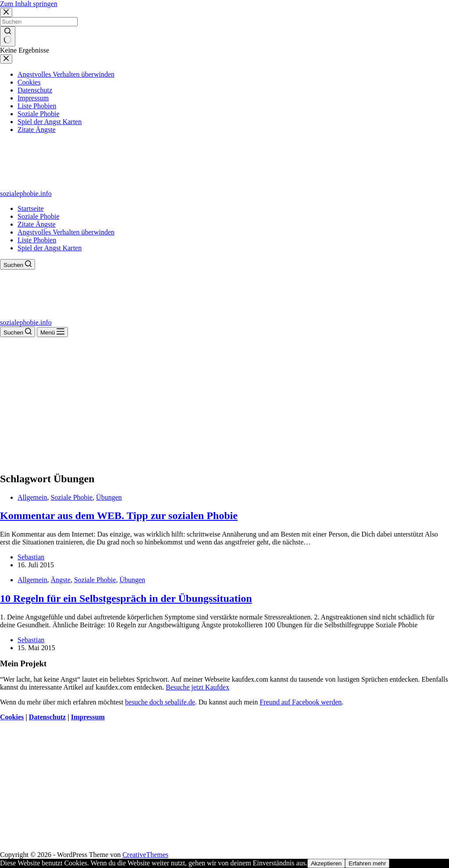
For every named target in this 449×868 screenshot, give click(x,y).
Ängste (61, 580)
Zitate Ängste (37, 224)
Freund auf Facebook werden (301, 702)
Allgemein (32, 497)
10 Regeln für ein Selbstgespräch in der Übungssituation (126, 598)
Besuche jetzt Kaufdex (198, 687)
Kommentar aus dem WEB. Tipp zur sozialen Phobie (119, 516)
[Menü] (52, 332)
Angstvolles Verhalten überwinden (66, 232)
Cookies (12, 717)
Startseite (31, 208)
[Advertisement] (224, 403)
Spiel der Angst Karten (50, 248)
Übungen (109, 497)
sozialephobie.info (26, 194)
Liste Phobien (37, 240)
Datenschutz (47, 717)
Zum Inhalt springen (29, 4)
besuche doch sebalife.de (160, 702)
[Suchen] (18, 264)
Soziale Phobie (39, 216)
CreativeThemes (145, 855)
